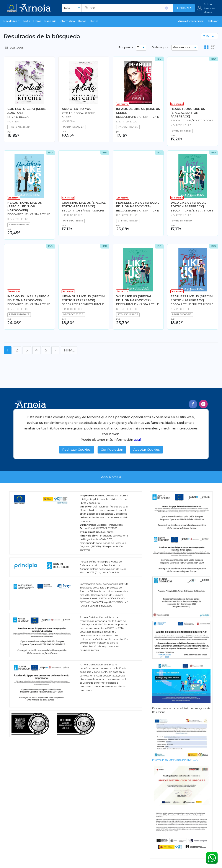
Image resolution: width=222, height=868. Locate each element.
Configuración (112, 450)
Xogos (82, 21)
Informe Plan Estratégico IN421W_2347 (175, 760)
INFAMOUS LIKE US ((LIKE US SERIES (138, 111)
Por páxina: (126, 47)
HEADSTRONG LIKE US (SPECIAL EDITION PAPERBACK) (188, 113)
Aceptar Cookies (147, 450)
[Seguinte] (55, 350)
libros (37, 21)
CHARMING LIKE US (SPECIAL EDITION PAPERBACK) (84, 204)
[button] (11, 21)
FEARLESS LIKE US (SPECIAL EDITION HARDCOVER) (138, 204)
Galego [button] (212, 21)
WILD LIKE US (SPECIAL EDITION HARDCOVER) (134, 298)
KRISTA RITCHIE (149, 117)
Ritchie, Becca (18, 117)
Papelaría (50, 21)
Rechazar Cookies (76, 450)
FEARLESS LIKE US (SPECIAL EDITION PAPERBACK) (192, 298)
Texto (26, 21)
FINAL (69, 350)
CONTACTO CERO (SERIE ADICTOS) (27, 111)
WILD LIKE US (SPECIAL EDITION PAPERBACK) (188, 204)
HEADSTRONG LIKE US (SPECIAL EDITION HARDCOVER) (25, 206)
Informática (67, 21)
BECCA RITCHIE (126, 117)
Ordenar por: (160, 47)
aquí (137, 440)
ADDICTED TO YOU (77, 109)
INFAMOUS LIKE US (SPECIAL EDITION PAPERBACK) (84, 298)
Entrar (208, 4)
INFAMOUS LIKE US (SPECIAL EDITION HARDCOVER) (29, 298)
